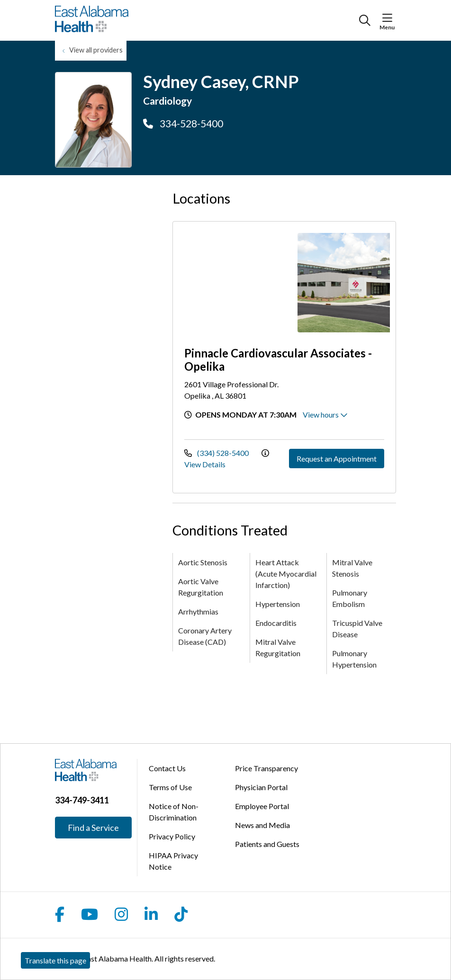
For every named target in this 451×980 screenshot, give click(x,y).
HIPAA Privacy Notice (173, 861)
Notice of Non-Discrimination (174, 812)
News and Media (262, 825)
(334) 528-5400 (217, 453)
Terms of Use (170, 787)
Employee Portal (262, 806)
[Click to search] (365, 20)
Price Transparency (266, 768)
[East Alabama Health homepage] (92, 20)
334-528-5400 (183, 123)
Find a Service (93, 828)
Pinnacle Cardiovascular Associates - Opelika (278, 360)
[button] (389, 18)
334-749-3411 (82, 800)
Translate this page (55, 960)
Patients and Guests (267, 844)
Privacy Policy (172, 836)
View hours (325, 414)
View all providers (96, 50)
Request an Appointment (337, 459)
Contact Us (167, 768)
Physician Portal (261, 787)
